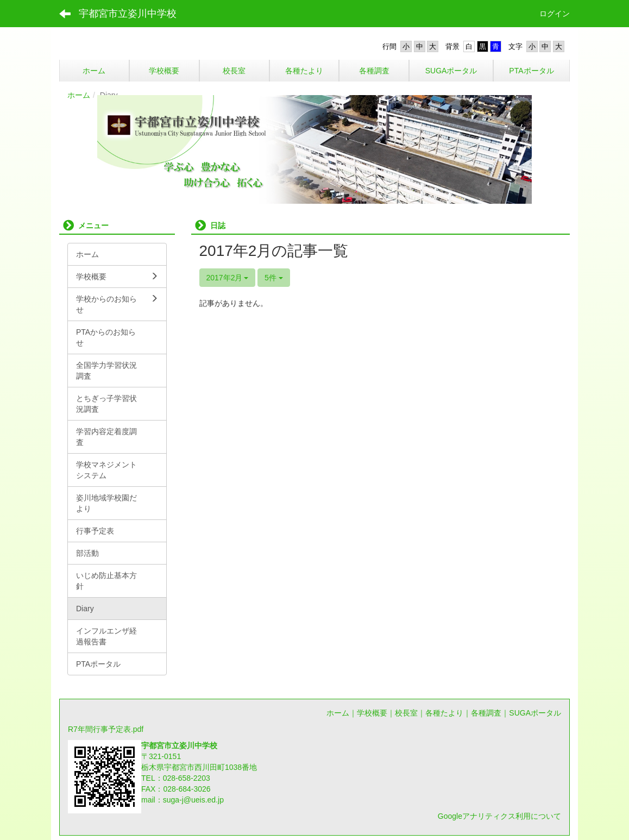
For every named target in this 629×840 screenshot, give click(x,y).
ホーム (79, 95)
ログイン (555, 14)
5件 (274, 278)
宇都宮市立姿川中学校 (128, 14)
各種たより (444, 713)
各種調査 (486, 713)
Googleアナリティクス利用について (499, 816)
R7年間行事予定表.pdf (106, 729)
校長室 (406, 713)
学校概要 (372, 713)
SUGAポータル (535, 713)
